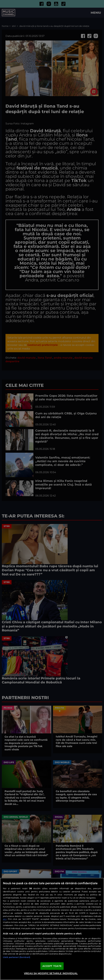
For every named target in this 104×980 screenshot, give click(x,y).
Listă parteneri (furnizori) (17, 957)
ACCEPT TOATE (52, 966)
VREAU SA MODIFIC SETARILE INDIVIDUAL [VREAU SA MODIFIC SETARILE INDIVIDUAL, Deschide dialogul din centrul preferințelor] (51, 973)
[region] (52, 929)
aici (5, 919)
